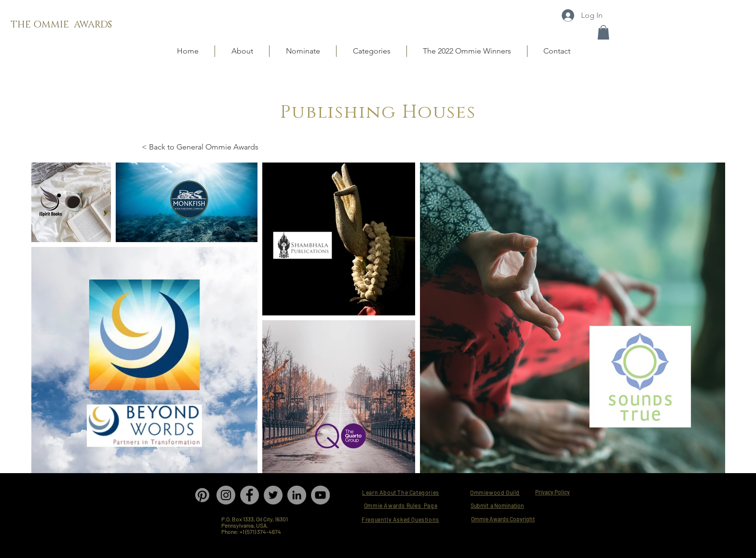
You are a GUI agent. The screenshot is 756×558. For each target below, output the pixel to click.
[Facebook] (250, 495)
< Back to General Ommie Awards (200, 147)
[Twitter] (273, 495)
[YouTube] (320, 495)
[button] (603, 32)
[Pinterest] (202, 495)
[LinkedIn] (297, 495)
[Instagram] (226, 495)
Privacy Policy (553, 492)
